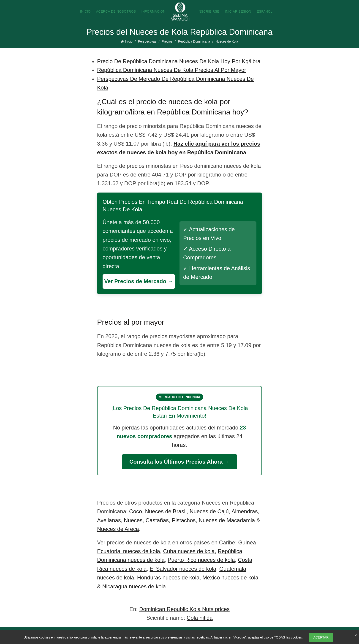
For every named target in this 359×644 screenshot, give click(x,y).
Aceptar (321, 637)
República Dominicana (194, 41)
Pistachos (184, 520)
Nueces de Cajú (209, 511)
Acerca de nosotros (116, 11)
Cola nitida (200, 618)
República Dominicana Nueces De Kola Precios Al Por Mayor (172, 70)
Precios (167, 41)
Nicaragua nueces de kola (134, 586)
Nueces (133, 520)
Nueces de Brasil (166, 511)
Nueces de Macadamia (227, 520)
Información (154, 11)
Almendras (245, 511)
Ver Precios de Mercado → (139, 281)
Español (265, 11)
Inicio (85, 11)
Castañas (157, 520)
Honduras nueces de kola (168, 577)
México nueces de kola (230, 577)
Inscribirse (208, 11)
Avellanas (109, 520)
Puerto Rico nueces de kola (201, 560)
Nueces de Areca (118, 529)
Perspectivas (147, 41)
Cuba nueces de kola (189, 551)
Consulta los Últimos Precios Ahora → (179, 462)
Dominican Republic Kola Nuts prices (184, 609)
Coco (136, 511)
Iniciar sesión (238, 11)
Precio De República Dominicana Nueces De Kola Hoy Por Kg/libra (179, 61)
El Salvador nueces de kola (183, 569)
